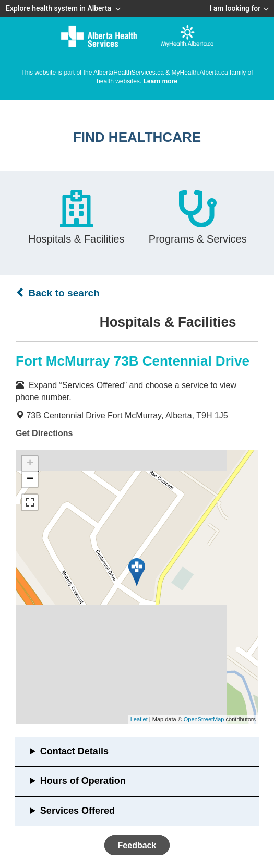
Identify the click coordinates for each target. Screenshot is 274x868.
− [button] (30, 479)
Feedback (137, 845)
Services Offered (78, 811)
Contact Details (74, 751)
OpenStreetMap (204, 719)
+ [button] (30, 464)
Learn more (160, 81)
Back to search (58, 293)
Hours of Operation (83, 781)
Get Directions (44, 433)
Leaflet (139, 719)
